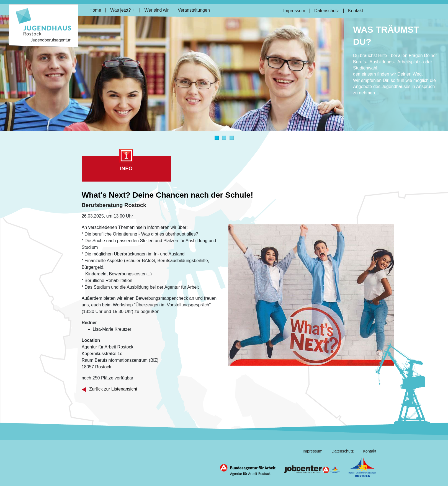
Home (95, 10)
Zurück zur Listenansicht (110, 389)
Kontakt (356, 11)
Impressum (294, 11)
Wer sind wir (156, 10)
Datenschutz (327, 11)
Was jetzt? (122, 10)
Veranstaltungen (194, 10)
